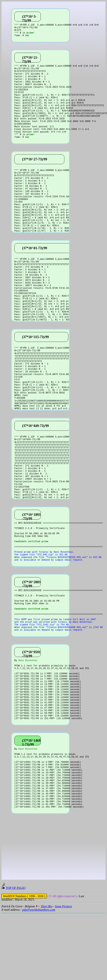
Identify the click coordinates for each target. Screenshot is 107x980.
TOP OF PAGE (15, 954)
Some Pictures (63, 972)
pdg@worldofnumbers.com (39, 976)
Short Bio (47, 972)
